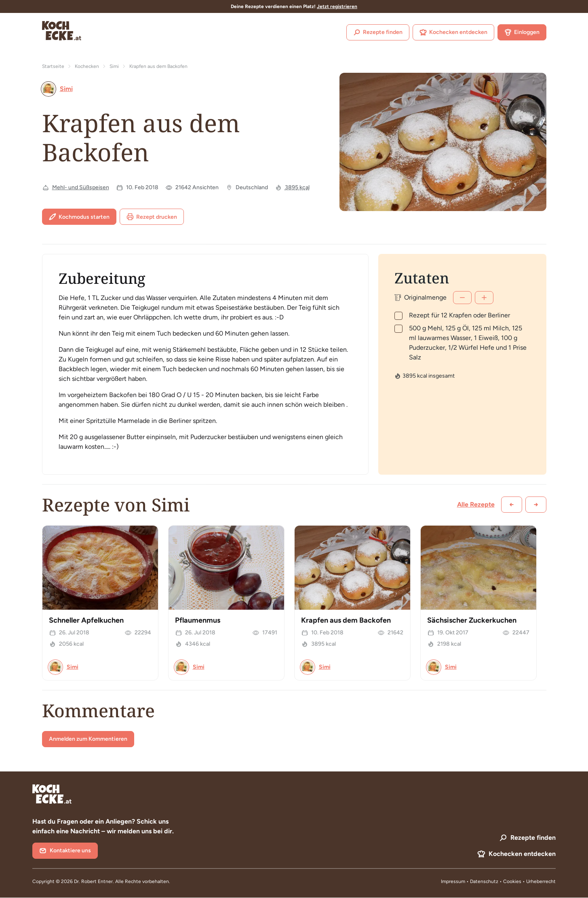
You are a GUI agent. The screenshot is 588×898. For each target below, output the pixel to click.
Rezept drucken (152, 217)
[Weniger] (462, 298)
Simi (114, 66)
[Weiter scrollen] (536, 505)
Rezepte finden (378, 32)
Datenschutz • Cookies (496, 881)
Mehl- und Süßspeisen (81, 187)
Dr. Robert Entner (93, 881)
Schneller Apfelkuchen (86, 620)
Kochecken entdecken (453, 32)
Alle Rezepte (476, 504)
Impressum (453, 881)
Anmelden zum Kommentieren (88, 739)
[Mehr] (484, 298)
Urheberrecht (541, 881)
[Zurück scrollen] (512, 505)
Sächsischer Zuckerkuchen (472, 620)
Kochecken (87, 66)
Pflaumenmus (198, 620)
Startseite (53, 66)
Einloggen (522, 32)
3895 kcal (297, 187)
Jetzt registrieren (337, 6)
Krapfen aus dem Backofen (346, 620)
